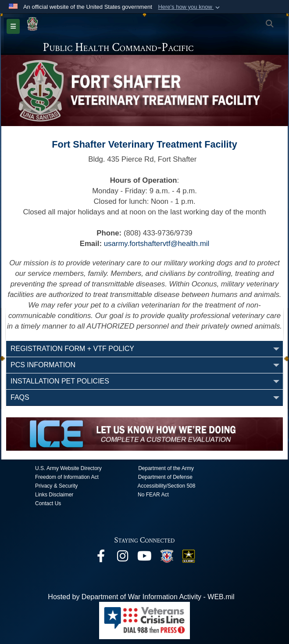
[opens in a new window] (101, 558)
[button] (190, 7)
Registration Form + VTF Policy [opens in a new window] (72, 349)
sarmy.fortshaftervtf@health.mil (159, 244)
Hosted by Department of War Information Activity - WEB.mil (141, 597)
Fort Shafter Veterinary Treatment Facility (144, 144)
